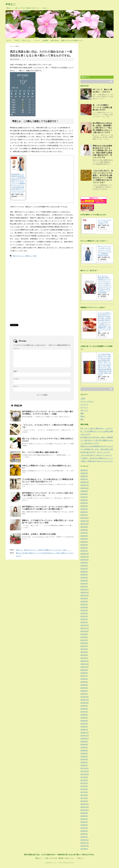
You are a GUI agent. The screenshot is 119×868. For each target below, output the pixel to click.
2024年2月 (84, 548)
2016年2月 (84, 834)
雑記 (14, 256)
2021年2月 (84, 655)
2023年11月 (85, 557)
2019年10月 (85, 703)
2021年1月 (84, 658)
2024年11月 (85, 521)
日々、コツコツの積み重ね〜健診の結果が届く (41, 452)
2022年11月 (85, 592)
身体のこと (29, 256)
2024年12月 (85, 518)
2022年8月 (84, 601)
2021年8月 (84, 637)
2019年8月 (84, 709)
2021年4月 (84, 649)
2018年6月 (84, 750)
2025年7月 (84, 497)
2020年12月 (85, 661)
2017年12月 (85, 768)
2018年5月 (84, 753)
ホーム (9, 40)
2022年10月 (85, 595)
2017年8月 (84, 780)
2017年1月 (84, 801)
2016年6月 (84, 822)
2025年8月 (84, 494)
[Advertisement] (26, 276)
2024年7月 (84, 533)
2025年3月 (84, 509)
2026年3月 (84, 473)
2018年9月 (84, 741)
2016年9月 (84, 813)
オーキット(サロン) (87, 401)
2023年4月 (84, 578)
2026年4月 (84, 470)
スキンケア (84, 404)
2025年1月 (84, 515)
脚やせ (83, 416)
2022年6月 (84, 607)
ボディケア (84, 410)
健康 (82, 413)
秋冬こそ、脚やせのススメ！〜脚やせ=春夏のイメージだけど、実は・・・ (44, 550)
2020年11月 (85, 664)
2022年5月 (84, 610)
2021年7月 (84, 640)
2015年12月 (85, 840)
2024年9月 (84, 527)
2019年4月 (84, 721)
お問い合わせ (55, 40)
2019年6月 (84, 715)
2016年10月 (85, 810)
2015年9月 (84, 849)
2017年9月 (84, 777)
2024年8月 (84, 530)
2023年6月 (84, 572)
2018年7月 (84, 747)
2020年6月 (84, 679)
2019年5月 (84, 718)
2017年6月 (84, 786)
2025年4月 (84, 506)
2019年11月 (85, 700)
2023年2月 (84, 583)
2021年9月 (84, 634)
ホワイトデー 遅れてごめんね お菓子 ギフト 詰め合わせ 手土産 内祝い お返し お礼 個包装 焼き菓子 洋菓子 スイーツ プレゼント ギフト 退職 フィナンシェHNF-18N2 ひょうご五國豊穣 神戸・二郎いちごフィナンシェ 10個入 (105, 322)
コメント (16, 348)
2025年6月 (84, 500)
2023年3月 (84, 581)
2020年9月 (84, 670)
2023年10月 (85, 560)
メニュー (37, 40)
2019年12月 (85, 697)
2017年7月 (84, 783)
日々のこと (20, 256)
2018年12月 (85, 733)
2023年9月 (84, 563)
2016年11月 (85, 807)
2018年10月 (85, 738)
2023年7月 (84, 569)
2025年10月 (85, 488)
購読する (86, 77)
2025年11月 (85, 485)
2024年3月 (84, 545)
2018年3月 (84, 759)
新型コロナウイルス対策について (72, 40)
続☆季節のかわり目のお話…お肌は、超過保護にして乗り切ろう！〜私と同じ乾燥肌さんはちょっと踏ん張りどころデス (102, 128)
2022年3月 (84, 616)
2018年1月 (84, 765)
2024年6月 (84, 536)
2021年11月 (85, 628)
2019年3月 (84, 724)
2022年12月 (85, 589)
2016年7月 (84, 819)
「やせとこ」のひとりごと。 (23, 40)
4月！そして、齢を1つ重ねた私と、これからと (97, 428)
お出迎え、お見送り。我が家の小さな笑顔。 (40, 534)
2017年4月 (84, 792)
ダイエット (84, 407)
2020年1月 (84, 694)
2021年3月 (84, 652)
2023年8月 (84, 566)
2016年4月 (84, 828)
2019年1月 (84, 730)
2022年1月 (84, 622)
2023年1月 (84, 586)
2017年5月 (84, 789)
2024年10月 (85, 524)
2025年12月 (85, 482)
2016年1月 (84, 837)
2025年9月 (84, 491)
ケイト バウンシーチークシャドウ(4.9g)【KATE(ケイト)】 (105, 222)
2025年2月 (84, 512)
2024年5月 (84, 539)
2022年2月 (84, 619)
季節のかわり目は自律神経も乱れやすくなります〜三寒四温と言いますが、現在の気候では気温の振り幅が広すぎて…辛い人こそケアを (97, 449)
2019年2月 (84, 727)
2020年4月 (84, 685)
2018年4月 (84, 756)
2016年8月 (84, 816)
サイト (16, 386)
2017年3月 (84, 795)
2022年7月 (84, 604)
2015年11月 (85, 843)
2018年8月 (84, 744)
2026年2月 (84, 476)
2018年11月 (85, 736)
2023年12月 (85, 554)
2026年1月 (84, 479)
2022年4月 (84, 613)
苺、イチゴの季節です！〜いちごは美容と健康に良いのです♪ (102, 107)
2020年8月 (84, 673)
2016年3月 (84, 831)
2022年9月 (84, 598)
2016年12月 (85, 804)
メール (16, 379)
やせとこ (11, 4)
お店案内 (45, 40)
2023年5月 (84, 575)
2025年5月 (84, 503)
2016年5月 (84, 825)
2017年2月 (84, 798)
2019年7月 (84, 712)
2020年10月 (85, 667)
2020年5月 (84, 682)
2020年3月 (84, 688)
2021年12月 (85, 625)
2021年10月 (85, 631)
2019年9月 (84, 706)
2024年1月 (84, 551)
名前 (15, 371)
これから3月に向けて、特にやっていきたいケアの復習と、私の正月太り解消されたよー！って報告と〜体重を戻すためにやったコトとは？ (97, 458)
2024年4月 (84, 542)
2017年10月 (85, 774)
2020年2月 (84, 691)
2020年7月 (84, 676)
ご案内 (83, 398)
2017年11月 (85, 771)
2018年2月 (84, 762)
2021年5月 (84, 646)
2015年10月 (85, 846)
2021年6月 (84, 643)
